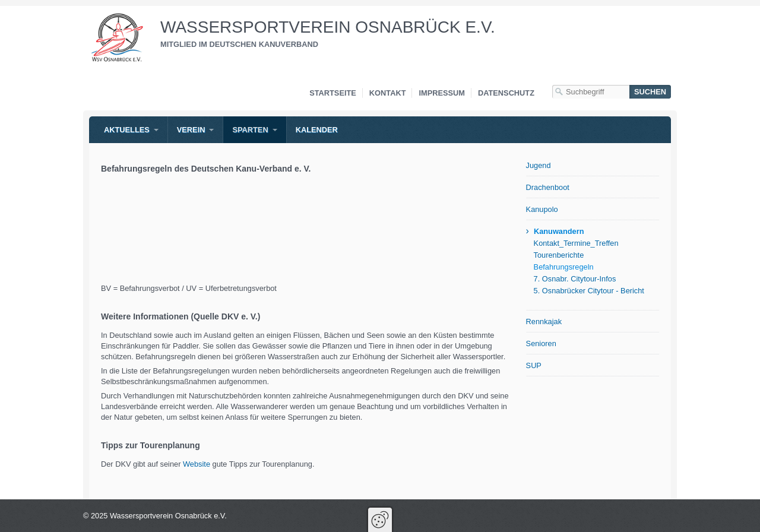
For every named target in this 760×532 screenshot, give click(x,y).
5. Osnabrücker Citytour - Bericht (589, 291)
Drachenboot (548, 187)
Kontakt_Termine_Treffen (576, 243)
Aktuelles (127, 130)
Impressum (442, 93)
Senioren (541, 343)
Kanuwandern (559, 231)
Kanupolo (542, 209)
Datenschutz (506, 93)
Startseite (333, 93)
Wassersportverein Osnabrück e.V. (328, 27)
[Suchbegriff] (591, 92)
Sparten (250, 130)
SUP (534, 365)
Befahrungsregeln (564, 267)
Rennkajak (544, 322)
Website (198, 464)
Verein (191, 130)
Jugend (539, 165)
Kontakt (388, 93)
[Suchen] (650, 92)
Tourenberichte (559, 255)
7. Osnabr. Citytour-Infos (575, 279)
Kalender (317, 130)
